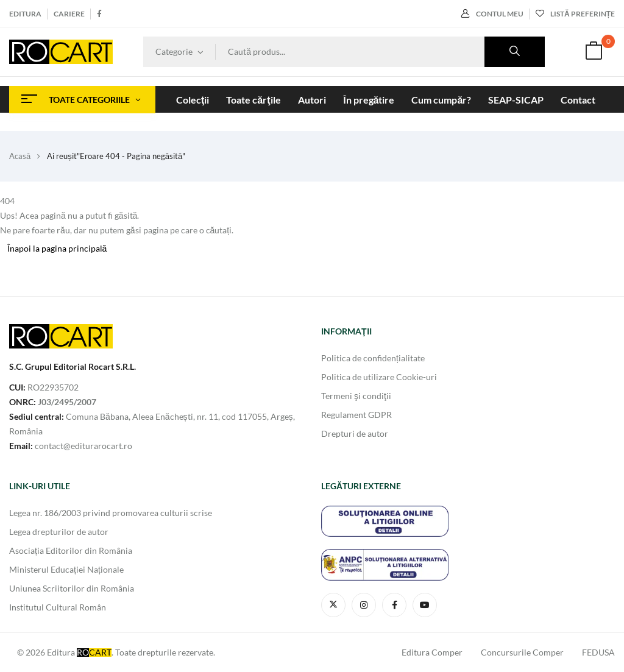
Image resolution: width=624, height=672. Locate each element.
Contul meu (492, 14)
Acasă (20, 156)
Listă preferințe (575, 14)
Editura (25, 14)
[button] (594, 52)
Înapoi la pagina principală (57, 248)
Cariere (69, 14)
